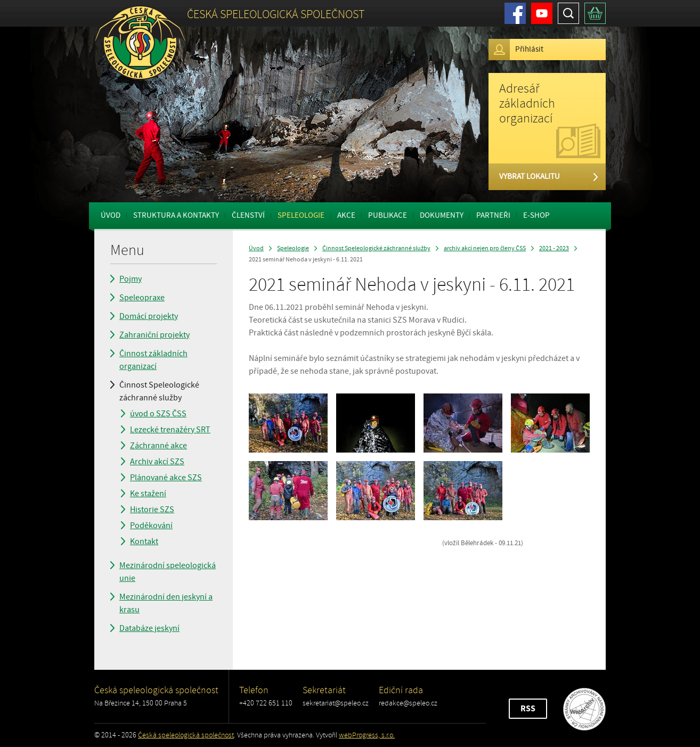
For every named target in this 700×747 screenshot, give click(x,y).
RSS (528, 709)
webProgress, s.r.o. (367, 735)
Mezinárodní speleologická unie (168, 572)
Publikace (388, 215)
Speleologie (301, 215)
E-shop (536, 215)
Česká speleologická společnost (186, 735)
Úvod (111, 215)
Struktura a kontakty (176, 215)
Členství (248, 215)
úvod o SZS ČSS (158, 414)
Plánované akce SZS (166, 478)
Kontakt (144, 541)
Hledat (568, 13)
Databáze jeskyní (149, 628)
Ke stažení (148, 494)
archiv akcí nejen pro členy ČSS (485, 248)
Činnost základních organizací (153, 360)
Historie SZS (152, 510)
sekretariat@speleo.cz (336, 703)
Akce (346, 215)
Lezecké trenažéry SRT (170, 430)
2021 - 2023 (554, 248)
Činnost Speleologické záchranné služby (159, 391)
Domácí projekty (149, 316)
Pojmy (131, 279)
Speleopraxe (142, 298)
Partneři (493, 215)
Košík (595, 13)
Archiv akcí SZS (157, 462)
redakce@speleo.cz (408, 703)
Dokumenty (442, 215)
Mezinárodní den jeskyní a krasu (166, 603)
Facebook (515, 13)
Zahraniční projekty (154, 335)
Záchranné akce (158, 446)
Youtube (542, 13)
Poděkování (151, 526)
